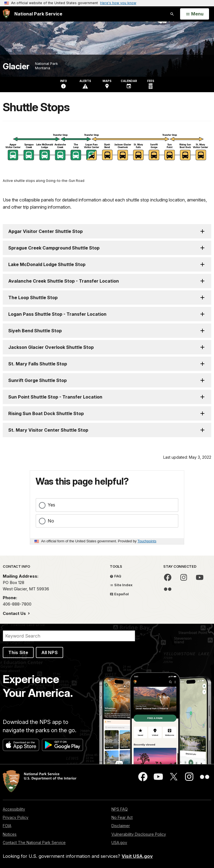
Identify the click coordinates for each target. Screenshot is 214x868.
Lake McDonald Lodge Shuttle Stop (47, 264)
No (51, 521)
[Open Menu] (195, 14)
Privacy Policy (16, 817)
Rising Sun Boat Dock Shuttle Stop (46, 413)
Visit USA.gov (137, 856)
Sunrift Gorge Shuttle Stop (38, 380)
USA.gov (119, 842)
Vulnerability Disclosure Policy (139, 834)
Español (119, 594)
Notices (10, 834)
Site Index (121, 585)
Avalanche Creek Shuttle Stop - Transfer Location (64, 281)
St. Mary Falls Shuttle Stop (38, 364)
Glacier (16, 66)
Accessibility (14, 809)
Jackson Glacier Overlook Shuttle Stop (51, 347)
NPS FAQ (120, 809)
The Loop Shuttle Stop (33, 298)
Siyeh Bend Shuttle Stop (35, 331)
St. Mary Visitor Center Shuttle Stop (48, 430)
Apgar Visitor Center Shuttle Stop (46, 231)
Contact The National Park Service (34, 842)
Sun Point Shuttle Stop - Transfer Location (55, 397)
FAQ (116, 576)
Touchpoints (147, 541)
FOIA (7, 826)
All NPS (50, 652)
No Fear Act (122, 817)
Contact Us (15, 613)
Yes (51, 505)
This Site (18, 652)
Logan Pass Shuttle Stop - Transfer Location (57, 314)
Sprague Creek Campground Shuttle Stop (54, 248)
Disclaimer (121, 826)
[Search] (69, 636)
